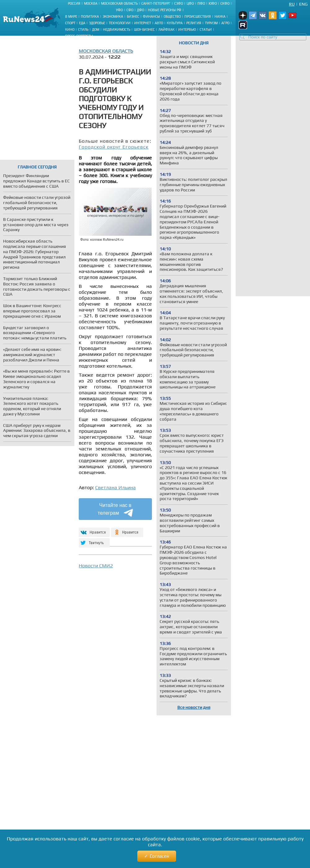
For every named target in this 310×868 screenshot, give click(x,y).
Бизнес (133, 16)
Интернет (143, 23)
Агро (225, 23)
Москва (91, 3)
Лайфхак (166, 29)
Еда (82, 23)
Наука (220, 16)
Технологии (120, 23)
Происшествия (198, 16)
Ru (292, 4)
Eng (303, 4)
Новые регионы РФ (165, 10)
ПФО (201, 3)
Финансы (151, 16)
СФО (130, 10)
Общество (172, 16)
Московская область (119, 3)
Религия (194, 23)
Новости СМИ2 (96, 566)
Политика (90, 16)
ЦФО (190, 3)
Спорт (70, 23)
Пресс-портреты (79, 36)
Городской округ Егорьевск (114, 147)
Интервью (187, 29)
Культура (175, 23)
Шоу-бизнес (144, 29)
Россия (74, 3)
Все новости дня (194, 707)
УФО (119, 10)
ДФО (141, 10)
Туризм (211, 23)
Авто (159, 23)
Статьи (206, 29)
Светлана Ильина (115, 488)
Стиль (83, 29)
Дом (96, 29)
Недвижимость (117, 29)
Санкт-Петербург (156, 3)
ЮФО (213, 3)
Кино (70, 29)
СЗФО (179, 3)
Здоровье (97, 23)
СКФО (225, 3)
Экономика (113, 16)
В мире (71, 16)
